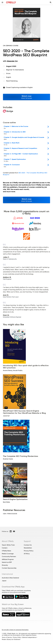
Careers (5, 548)
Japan (4, 581)
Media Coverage (8, 554)
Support (27, 541)
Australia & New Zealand (10, 578)
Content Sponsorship (9, 568)
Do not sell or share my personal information (15, 630)
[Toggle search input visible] (51, 2)
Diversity (5, 565)
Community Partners (9, 556)
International (7, 574)
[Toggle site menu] (2, 2)
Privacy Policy (29, 551)
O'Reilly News (6, 551)
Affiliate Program (8, 559)
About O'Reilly (8, 541)
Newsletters (28, 548)
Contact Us (28, 545)
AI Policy (27, 554)
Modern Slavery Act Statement (11, 639)
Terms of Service (7, 637)
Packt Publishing (12, 81)
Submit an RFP (7, 562)
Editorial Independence (29, 637)
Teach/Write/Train (8, 545)
